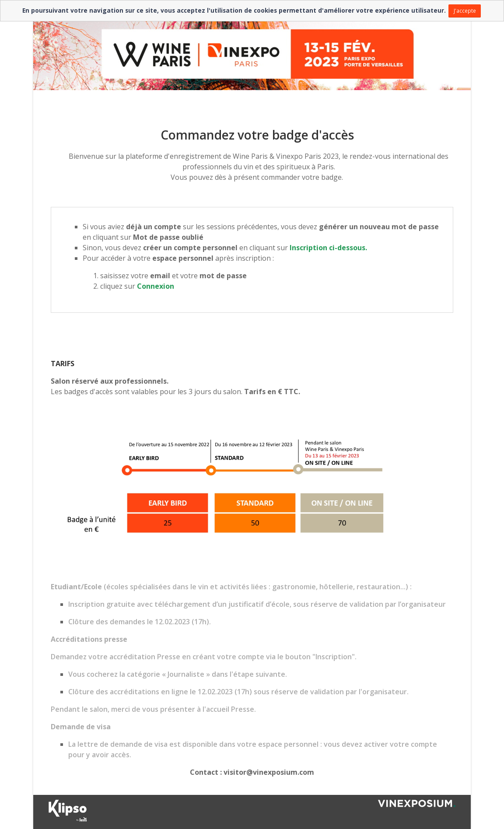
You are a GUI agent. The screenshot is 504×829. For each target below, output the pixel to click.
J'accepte (465, 10)
